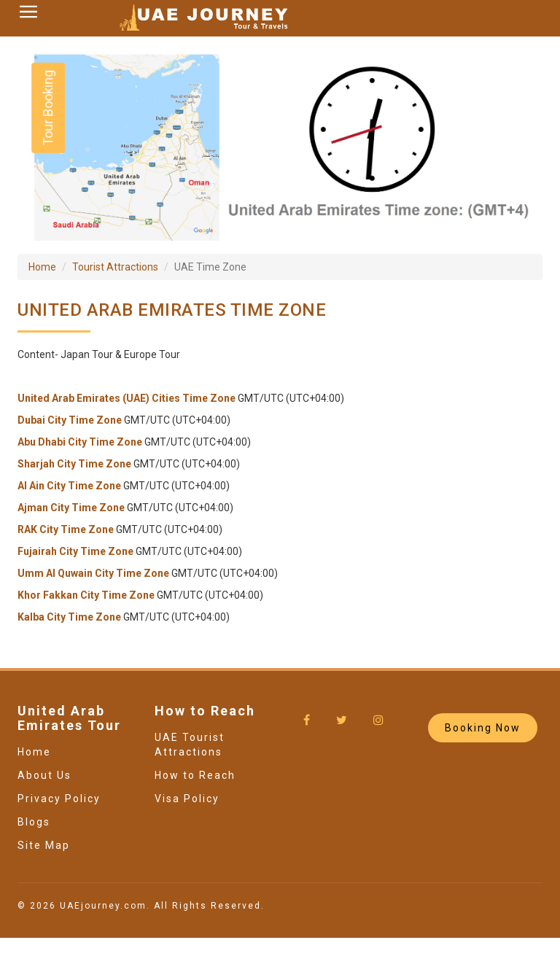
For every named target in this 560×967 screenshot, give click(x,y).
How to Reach (195, 775)
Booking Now (483, 728)
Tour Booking (48, 108)
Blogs (34, 822)
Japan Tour (87, 354)
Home (42, 267)
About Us (44, 775)
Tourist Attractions (115, 267)
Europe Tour (152, 354)
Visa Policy (187, 799)
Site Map (44, 845)
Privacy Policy (59, 799)
